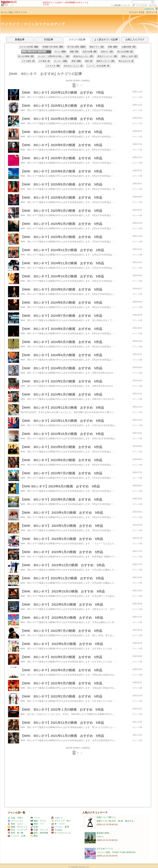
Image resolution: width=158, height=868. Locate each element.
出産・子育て (15, 818)
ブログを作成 (141, 5)
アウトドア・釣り (61, 821)
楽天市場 (153, 5)
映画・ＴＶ (9, 5)
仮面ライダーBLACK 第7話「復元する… (116, 821)
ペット (35, 818)
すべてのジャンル (61, 833)
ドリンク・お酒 (16, 836)
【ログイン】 (152, 12)
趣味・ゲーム (38, 821)
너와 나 (100, 837)
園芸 (34, 836)
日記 (11, 12)
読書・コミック (39, 830)
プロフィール (20, 12)
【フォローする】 (137, 12)
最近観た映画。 (104, 833)
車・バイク (58, 824)
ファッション (15, 821)
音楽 (34, 827)
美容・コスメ (15, 824)
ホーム (4, 12)
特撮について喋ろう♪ (106, 817)
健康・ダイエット (17, 827)
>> (120, 5)
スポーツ (57, 818)
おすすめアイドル (105, 849)
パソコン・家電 (60, 827)
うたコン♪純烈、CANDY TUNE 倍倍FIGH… (117, 852)
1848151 (149, 9)
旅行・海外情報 (39, 833)
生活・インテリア (17, 830)
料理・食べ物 (15, 833)
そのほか (57, 830)
